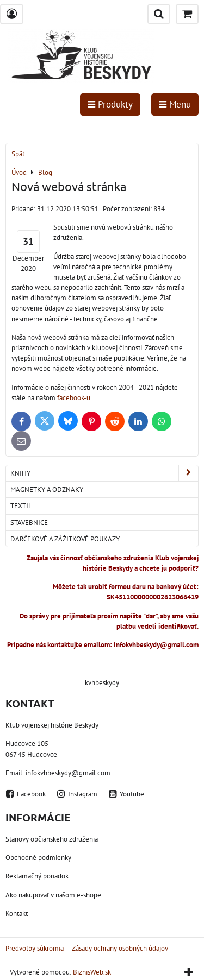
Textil (21, 506)
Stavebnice (29, 523)
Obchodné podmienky (38, 858)
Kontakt (17, 913)
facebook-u (73, 398)
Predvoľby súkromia (35, 948)
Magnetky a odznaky (47, 489)
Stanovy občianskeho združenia (52, 839)
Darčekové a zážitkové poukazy (65, 539)
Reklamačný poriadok (37, 876)
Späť (18, 154)
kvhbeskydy (102, 683)
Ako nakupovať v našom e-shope (53, 895)
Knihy (104, 473)
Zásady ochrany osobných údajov (120, 948)
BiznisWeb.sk (92, 972)
